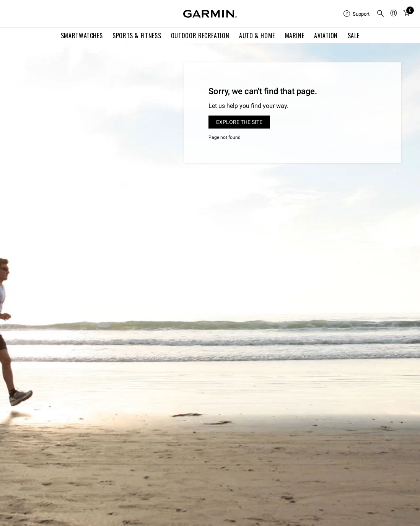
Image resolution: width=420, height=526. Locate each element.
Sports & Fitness (137, 36)
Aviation (326, 36)
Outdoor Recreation (200, 36)
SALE (354, 36)
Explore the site (239, 122)
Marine (295, 36)
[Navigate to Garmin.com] (210, 14)
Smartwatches (82, 36)
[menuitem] (357, 14)
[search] (381, 14)
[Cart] (407, 14)
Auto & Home (257, 36)
